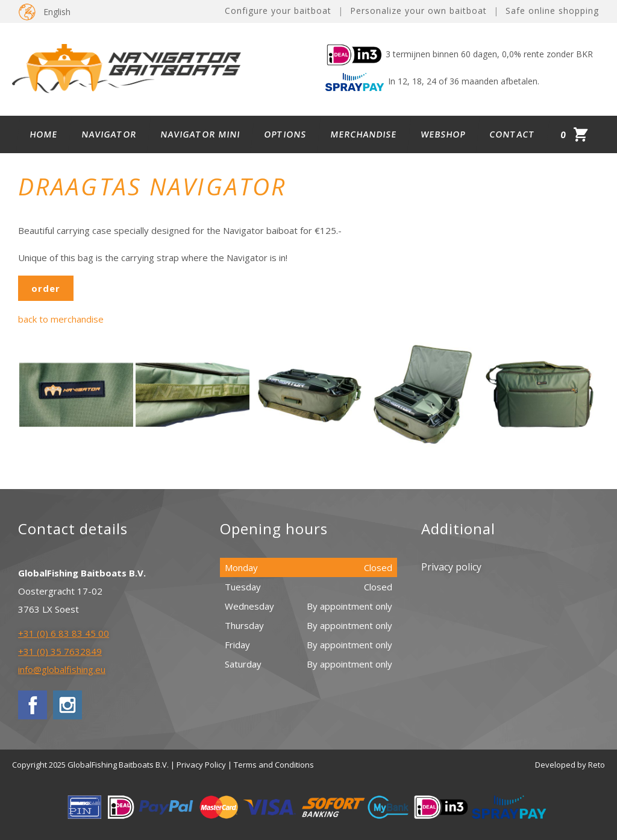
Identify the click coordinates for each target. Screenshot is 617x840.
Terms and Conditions (274, 765)
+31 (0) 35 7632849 (60, 651)
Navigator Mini (201, 134)
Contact (513, 134)
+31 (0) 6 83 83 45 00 (64, 633)
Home (44, 134)
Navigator (109, 134)
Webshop (443, 134)
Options (286, 134)
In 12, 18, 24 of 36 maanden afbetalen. (432, 81)
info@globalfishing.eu (62, 669)
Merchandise (364, 134)
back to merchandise (61, 319)
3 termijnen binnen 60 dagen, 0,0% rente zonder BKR (459, 54)
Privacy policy (451, 567)
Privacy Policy (201, 765)
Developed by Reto (570, 765)
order (46, 288)
